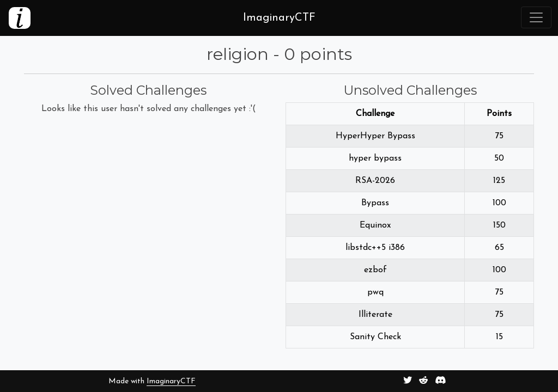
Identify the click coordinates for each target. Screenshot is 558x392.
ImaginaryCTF (171, 381)
